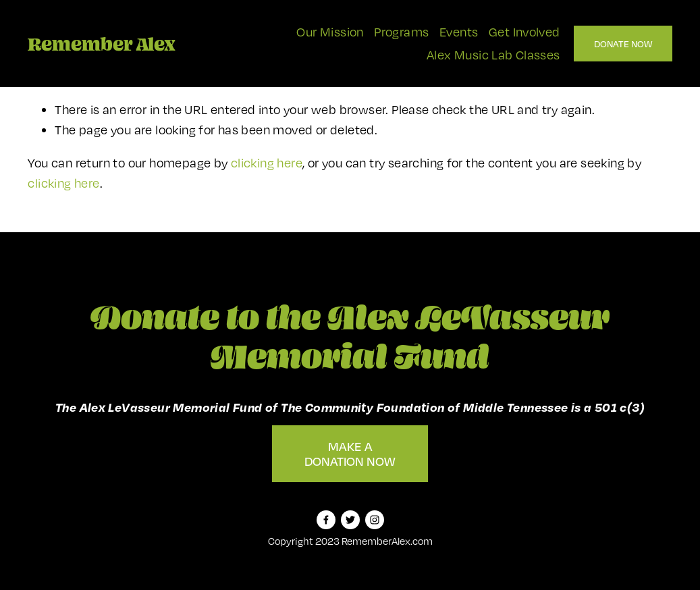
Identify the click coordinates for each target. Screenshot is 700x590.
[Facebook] (326, 520)
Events (459, 32)
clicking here (267, 163)
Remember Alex (101, 44)
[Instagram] (375, 520)
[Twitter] (350, 520)
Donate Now (623, 44)
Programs (401, 32)
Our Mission (330, 32)
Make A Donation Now (350, 454)
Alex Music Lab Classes (493, 55)
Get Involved (524, 32)
